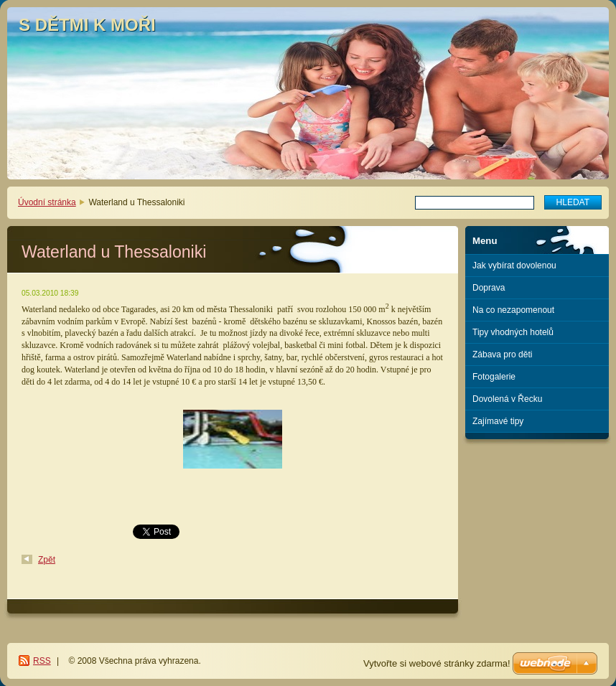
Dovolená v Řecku (507, 399)
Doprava (489, 288)
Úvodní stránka (47, 202)
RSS (42, 661)
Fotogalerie (494, 377)
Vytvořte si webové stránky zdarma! (437, 663)
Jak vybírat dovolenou (514, 266)
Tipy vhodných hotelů (513, 332)
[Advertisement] (537, 498)
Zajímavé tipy (498, 421)
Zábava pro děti (502, 354)
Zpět (47, 560)
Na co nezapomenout (513, 310)
